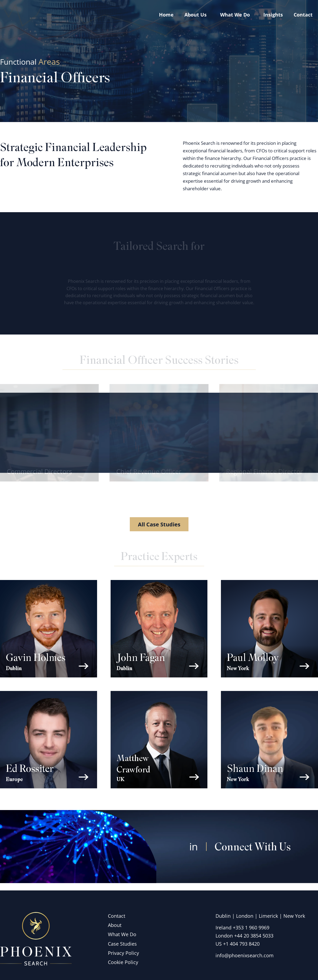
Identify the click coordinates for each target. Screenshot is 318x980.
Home (166, 15)
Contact (303, 15)
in (193, 853)
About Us (197, 15)
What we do (236, 15)
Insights (273, 15)
